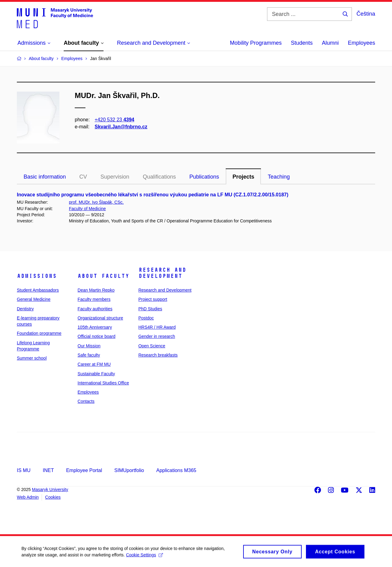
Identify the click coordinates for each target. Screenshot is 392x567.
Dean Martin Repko (96, 290)
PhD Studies (150, 309)
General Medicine (34, 299)
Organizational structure (100, 318)
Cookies (53, 497)
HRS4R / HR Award (157, 327)
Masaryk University (50, 490)
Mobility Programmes (256, 43)
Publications (204, 177)
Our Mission (89, 346)
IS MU (24, 470)
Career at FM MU (94, 364)
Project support (153, 299)
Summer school (32, 358)
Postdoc (146, 318)
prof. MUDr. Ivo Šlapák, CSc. (96, 202)
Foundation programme (39, 333)
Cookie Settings (144, 557)
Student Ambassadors (38, 290)
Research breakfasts (158, 355)
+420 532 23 (114, 120)
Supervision (115, 177)
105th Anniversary (95, 327)
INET (48, 470)
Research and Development (162, 273)
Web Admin (28, 497)
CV (83, 177)
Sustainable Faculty (96, 374)
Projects (243, 177)
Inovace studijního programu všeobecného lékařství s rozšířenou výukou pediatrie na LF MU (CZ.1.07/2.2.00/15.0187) (153, 195)
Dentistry (25, 309)
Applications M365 (176, 470)
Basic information (45, 177)
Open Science (152, 346)
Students (302, 43)
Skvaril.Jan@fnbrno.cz (121, 127)
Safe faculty (89, 355)
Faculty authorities (95, 309)
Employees (362, 43)
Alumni (330, 43)
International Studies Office (103, 383)
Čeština (366, 14)
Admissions (37, 276)
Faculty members (94, 299)
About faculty (103, 276)
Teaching (279, 177)
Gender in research (157, 336)
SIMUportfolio (129, 470)
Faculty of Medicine (87, 209)
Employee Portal (84, 470)
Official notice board (96, 336)
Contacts (86, 401)
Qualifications (159, 177)
